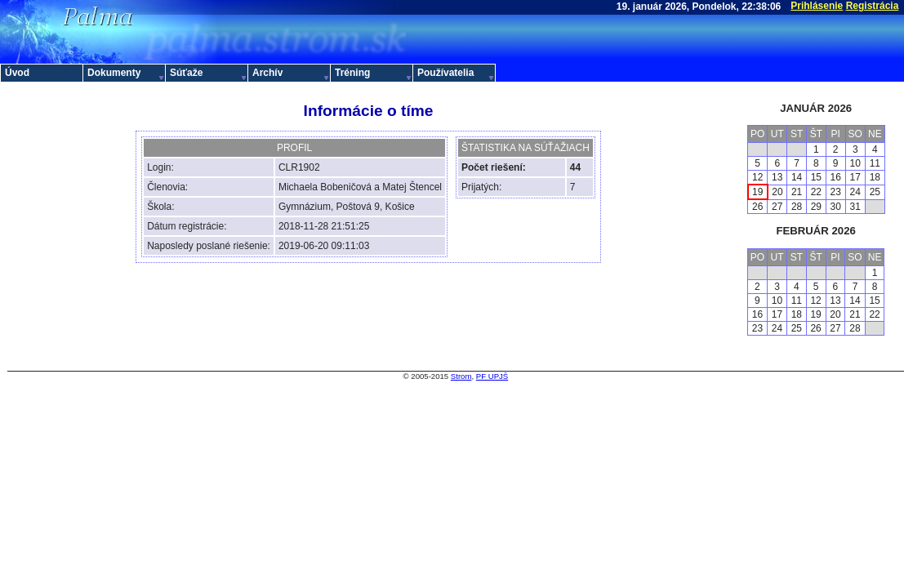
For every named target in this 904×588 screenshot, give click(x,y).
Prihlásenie (817, 6)
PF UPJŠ (492, 376)
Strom (461, 376)
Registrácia (873, 6)
